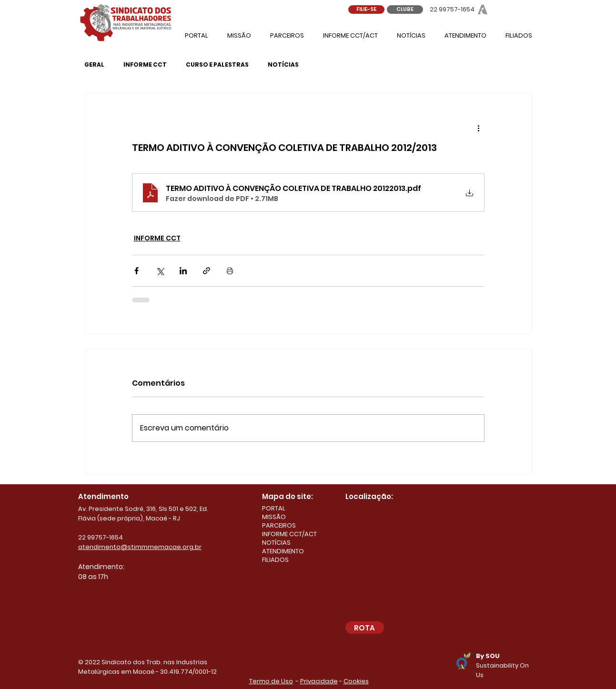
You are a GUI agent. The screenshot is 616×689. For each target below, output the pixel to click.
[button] (465, 35)
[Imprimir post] (230, 271)
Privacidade (319, 681)
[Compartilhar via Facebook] (136, 271)
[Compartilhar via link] (207, 271)
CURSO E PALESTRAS (217, 65)
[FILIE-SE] (366, 10)
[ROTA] (365, 628)
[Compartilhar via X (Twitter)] (160, 271)
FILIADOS (275, 560)
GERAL (94, 65)
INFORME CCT (145, 65)
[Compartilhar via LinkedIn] (183, 271)
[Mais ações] (479, 128)
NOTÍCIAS (283, 65)
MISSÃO (274, 517)
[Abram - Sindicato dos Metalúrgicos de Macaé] (483, 10)
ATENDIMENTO (283, 551)
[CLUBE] (405, 10)
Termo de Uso (271, 681)
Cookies (356, 681)
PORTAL (274, 509)
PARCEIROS (279, 526)
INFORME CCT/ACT (289, 534)
